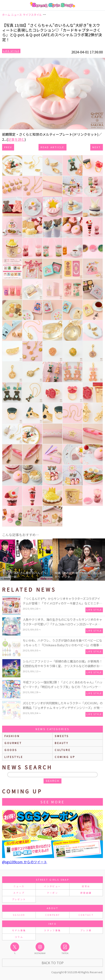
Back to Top (53, 963)
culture (63, 750)
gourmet (13, 743)
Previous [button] (5, 560)
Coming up (65, 757)
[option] (26, 560)
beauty (62, 743)
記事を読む (16, 139)
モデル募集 (19, 930)
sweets (62, 736)
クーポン (52, 893)
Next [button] (100, 560)
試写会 (86, 886)
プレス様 (86, 930)
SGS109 (19, 915)
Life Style (11, 51)
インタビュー (52, 886)
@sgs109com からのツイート (25, 862)
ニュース (19, 886)
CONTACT (86, 915)
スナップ (19, 893)
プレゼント (19, 899)
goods (11, 750)
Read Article (52, 147)
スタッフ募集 (52, 930)
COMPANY (53, 915)
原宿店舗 (86, 893)
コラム (19, 937)
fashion (12, 736)
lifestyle (14, 757)
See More (52, 802)
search (52, 781)
